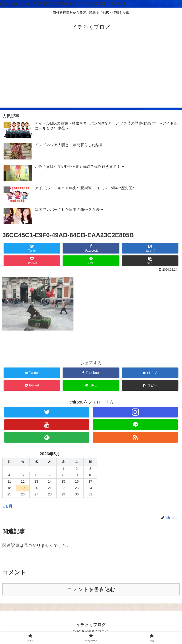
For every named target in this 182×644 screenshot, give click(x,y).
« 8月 (7, 506)
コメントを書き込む (91, 589)
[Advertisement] (91, 74)
